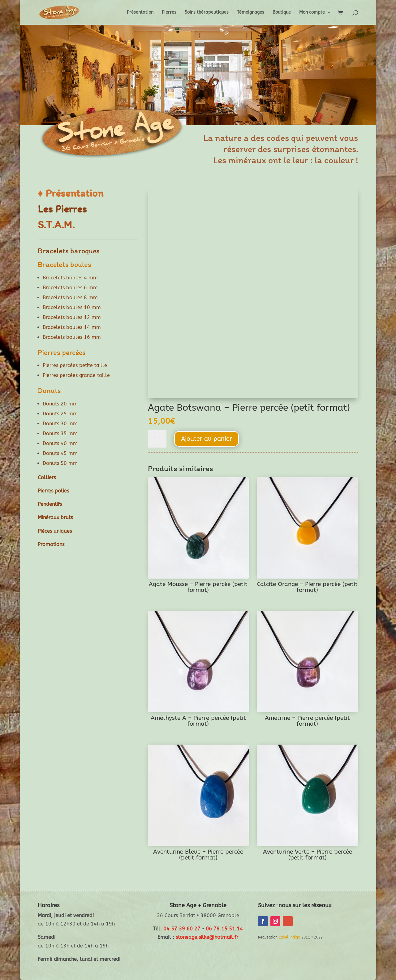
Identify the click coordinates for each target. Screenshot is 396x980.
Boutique (282, 13)
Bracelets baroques (69, 251)
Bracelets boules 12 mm (72, 317)
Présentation (140, 13)
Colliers (47, 477)
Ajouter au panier (207, 439)
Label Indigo (289, 937)
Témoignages (251, 13)
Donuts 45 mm (60, 453)
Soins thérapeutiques (207, 13)
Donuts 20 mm (60, 404)
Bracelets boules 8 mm (70, 297)
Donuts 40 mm (60, 443)
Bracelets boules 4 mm (70, 278)
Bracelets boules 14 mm (72, 327)
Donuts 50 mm (60, 463)
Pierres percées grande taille (76, 375)
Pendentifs (50, 504)
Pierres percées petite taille (75, 365)
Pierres (169, 13)
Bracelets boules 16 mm (72, 337)
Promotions (51, 544)
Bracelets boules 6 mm (70, 288)
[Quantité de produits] (157, 439)
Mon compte (312, 13)
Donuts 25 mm (60, 414)
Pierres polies (53, 491)
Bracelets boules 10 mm (72, 307)
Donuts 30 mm (60, 424)
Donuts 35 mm (60, 433)
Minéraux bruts (55, 517)
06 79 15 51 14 (224, 929)
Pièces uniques (55, 531)
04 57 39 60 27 (182, 929)
